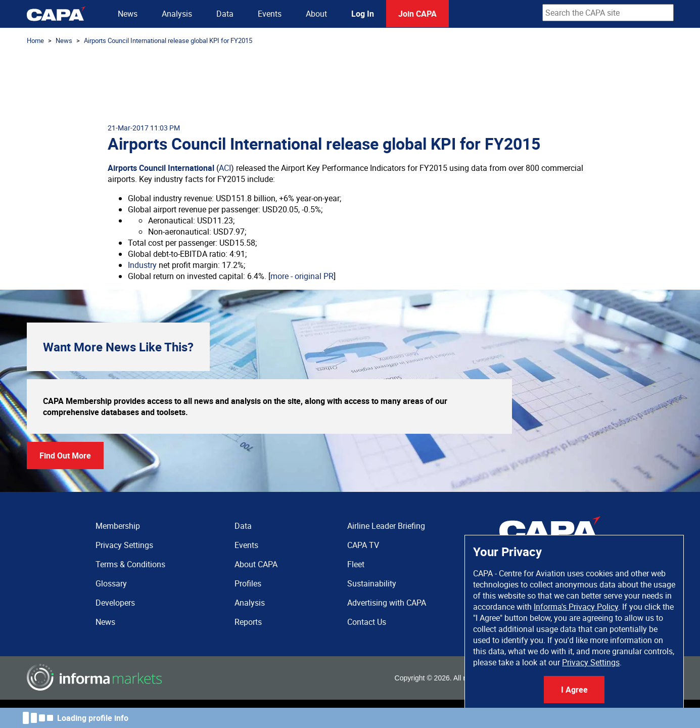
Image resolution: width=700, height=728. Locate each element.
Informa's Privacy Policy (576, 607)
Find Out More (65, 456)
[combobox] (608, 13)
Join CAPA (417, 14)
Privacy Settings (591, 662)
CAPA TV (363, 545)
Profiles (248, 583)
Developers (115, 603)
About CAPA (256, 564)
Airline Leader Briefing (386, 526)
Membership (118, 526)
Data (225, 14)
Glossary (111, 583)
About (316, 14)
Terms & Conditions (130, 564)
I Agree (574, 690)
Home (35, 40)
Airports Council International (161, 168)
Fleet (356, 564)
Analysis (177, 14)
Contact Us (367, 622)
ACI (225, 168)
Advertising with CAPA (387, 603)
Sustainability (372, 583)
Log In (363, 14)
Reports (248, 622)
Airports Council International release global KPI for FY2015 (168, 40)
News (128, 14)
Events (270, 14)
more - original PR (302, 276)
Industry (142, 265)
